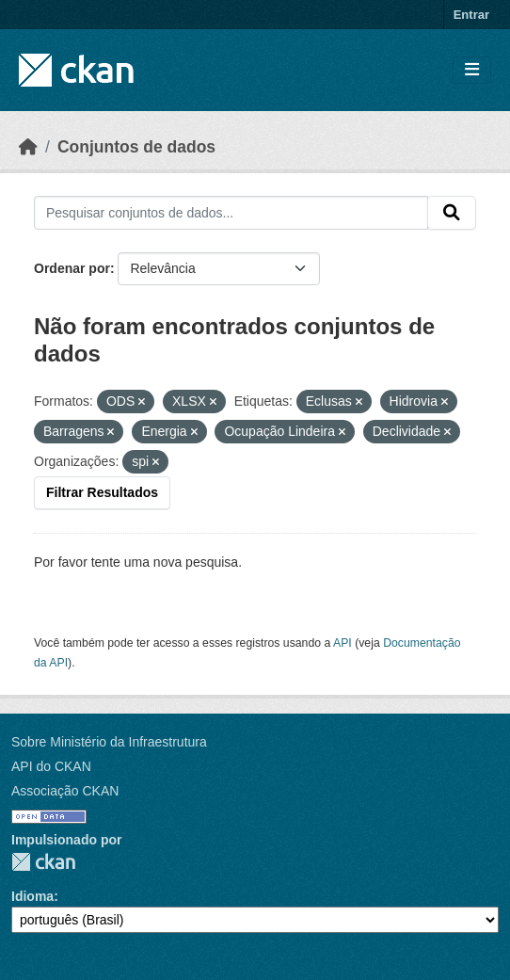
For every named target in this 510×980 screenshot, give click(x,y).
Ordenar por (72, 268)
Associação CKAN (65, 791)
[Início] (28, 147)
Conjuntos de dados (136, 147)
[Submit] (452, 213)
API (343, 643)
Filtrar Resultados (102, 492)
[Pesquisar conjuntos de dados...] (231, 213)
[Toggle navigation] (472, 70)
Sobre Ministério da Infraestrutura (109, 742)
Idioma (32, 896)
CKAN (43, 862)
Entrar (471, 15)
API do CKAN (51, 766)
